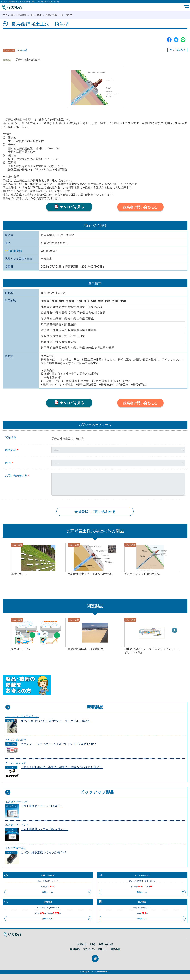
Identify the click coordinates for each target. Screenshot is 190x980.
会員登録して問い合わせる (95, 511)
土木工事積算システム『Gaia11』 (42, 806)
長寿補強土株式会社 (28, 60)
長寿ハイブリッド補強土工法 (142, 574)
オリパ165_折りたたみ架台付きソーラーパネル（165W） (56, 721)
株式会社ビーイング (17, 802)
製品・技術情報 (19, 15)
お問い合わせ (106, 944)
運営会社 (115, 949)
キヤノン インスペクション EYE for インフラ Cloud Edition (58, 744)
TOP (5, 15)
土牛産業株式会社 (16, 848)
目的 (8, 463)
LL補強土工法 (19, 574)
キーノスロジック (16, 763)
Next (175, 630)
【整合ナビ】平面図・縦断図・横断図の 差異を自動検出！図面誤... (62, 767)
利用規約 (75, 949)
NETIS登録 (21, 50)
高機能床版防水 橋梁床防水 (85, 649)
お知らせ (82, 944)
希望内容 (11, 450)
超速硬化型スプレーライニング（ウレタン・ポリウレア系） (152, 651)
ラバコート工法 (20, 649)
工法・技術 (36, 15)
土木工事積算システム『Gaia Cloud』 (44, 829)
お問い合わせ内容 (16, 476)
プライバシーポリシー (95, 949)
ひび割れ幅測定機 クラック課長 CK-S (44, 852)
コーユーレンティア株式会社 (22, 716)
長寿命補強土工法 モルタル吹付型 (90, 574)
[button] (177, 50)
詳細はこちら (48, 892)
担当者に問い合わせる (140, 207)
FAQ (93, 944)
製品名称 (11, 437)
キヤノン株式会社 (16, 740)
